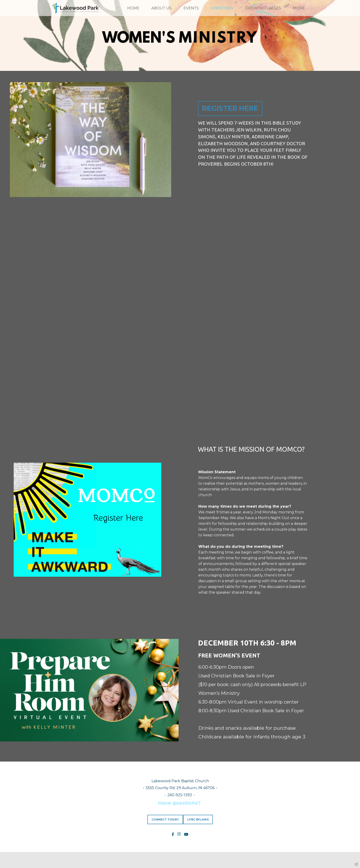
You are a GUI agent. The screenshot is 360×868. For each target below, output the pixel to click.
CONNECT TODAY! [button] (165, 819)
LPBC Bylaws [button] (198, 819)
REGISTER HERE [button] (230, 108)
